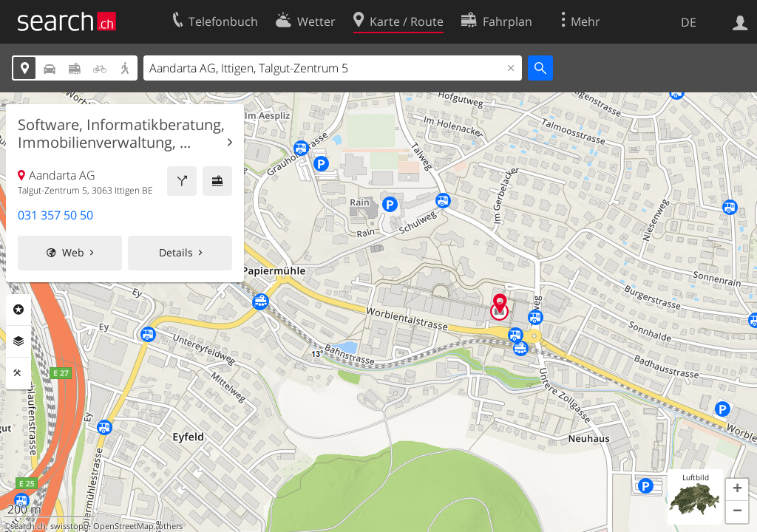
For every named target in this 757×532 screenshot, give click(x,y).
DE (689, 22)
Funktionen (18, 373)
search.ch (28, 526)
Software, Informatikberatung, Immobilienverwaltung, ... (121, 134)
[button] (737, 490)
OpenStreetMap (123, 526)
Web (73, 252)
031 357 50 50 (55, 215)
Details (176, 252)
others (170, 526)
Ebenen (18, 341)
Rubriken (18, 310)
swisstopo (69, 526)
